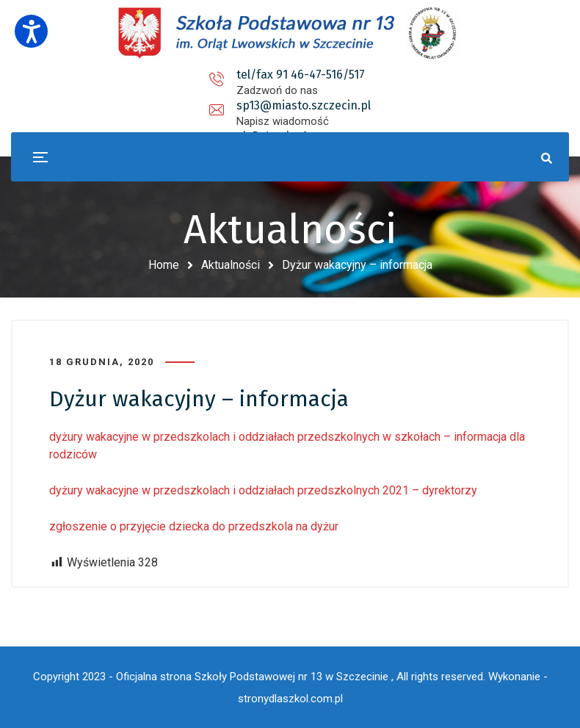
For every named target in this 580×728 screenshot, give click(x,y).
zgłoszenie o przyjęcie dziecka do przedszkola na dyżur (194, 526)
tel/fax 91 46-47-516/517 (152, 75)
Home (164, 265)
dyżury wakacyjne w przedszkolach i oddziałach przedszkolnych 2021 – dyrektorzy (263, 490)
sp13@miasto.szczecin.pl (328, 75)
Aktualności (231, 265)
